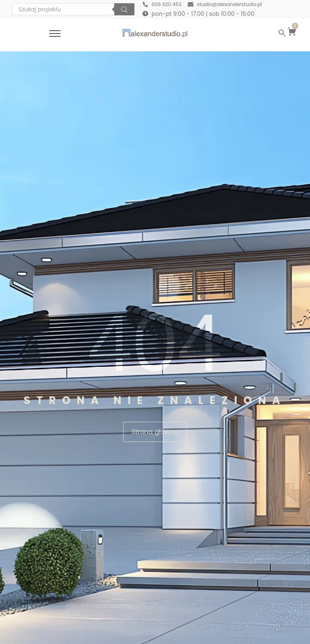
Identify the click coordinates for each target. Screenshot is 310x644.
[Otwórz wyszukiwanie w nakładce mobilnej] (73, 10)
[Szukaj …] (282, 34)
